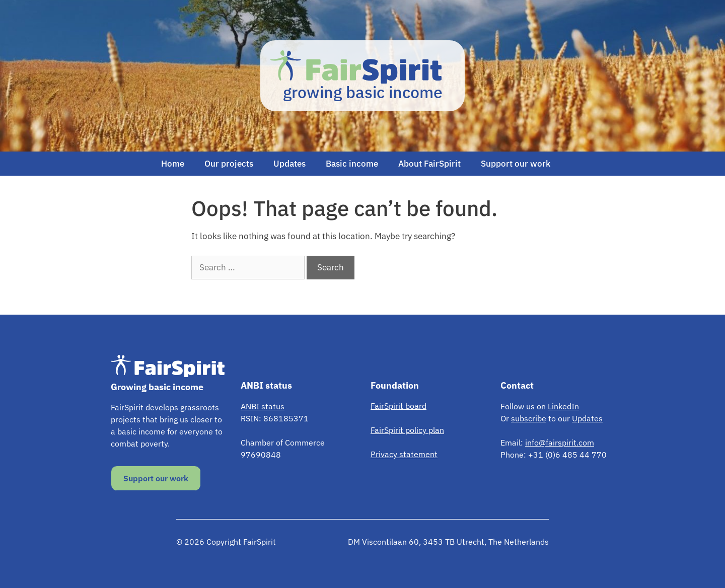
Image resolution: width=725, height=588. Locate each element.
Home (173, 164)
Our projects (229, 164)
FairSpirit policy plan (407, 430)
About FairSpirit (429, 164)
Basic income (352, 164)
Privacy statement (404, 454)
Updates (289, 164)
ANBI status (263, 406)
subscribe (529, 418)
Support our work (516, 164)
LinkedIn (563, 406)
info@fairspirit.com (560, 443)
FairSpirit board (398, 406)
